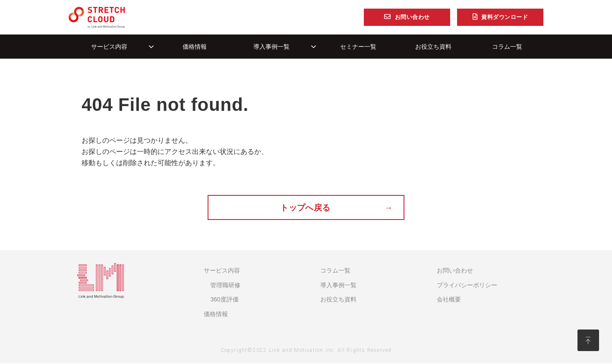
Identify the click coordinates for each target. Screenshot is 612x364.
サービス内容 (109, 47)
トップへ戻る (306, 208)
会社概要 (449, 300)
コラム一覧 (507, 47)
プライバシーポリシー (467, 286)
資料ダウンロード (505, 17)
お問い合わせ (412, 17)
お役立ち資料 (433, 47)
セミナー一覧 (358, 47)
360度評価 (224, 300)
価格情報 (195, 47)
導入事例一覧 (271, 47)
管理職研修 (225, 286)
